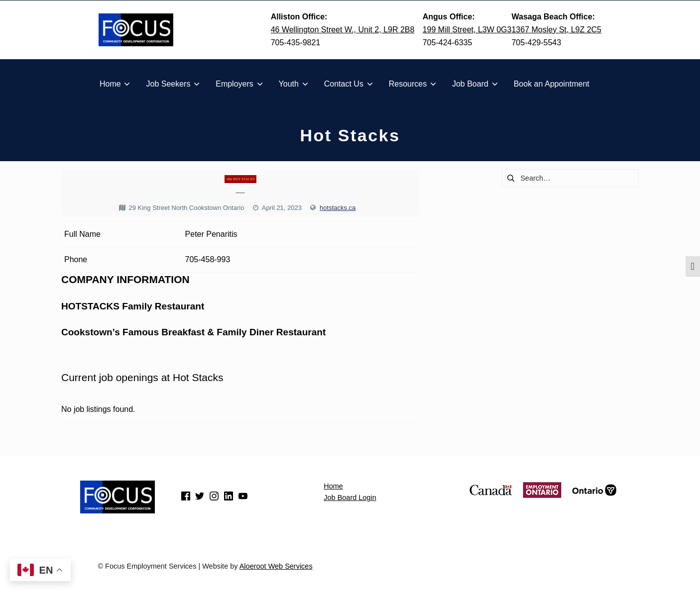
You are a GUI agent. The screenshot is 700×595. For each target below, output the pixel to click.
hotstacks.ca (338, 208)
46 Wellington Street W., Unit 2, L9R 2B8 (343, 30)
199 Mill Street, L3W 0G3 (467, 30)
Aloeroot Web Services (276, 566)
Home (333, 486)
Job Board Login (350, 497)
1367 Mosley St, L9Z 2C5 (556, 30)
